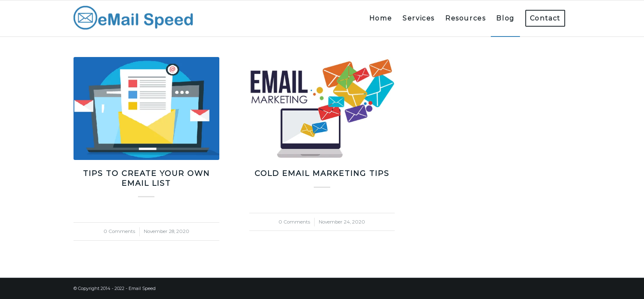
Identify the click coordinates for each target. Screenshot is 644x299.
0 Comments (119, 231)
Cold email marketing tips (322, 173)
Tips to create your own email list (146, 178)
